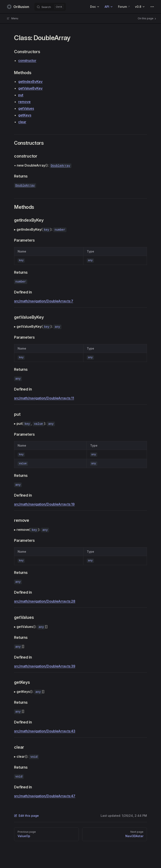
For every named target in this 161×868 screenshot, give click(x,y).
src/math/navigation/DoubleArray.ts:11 (44, 398)
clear (22, 122)
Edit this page (26, 816)
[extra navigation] (152, 7)
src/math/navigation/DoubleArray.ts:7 (44, 301)
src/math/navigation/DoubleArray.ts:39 (45, 666)
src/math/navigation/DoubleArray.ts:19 (44, 504)
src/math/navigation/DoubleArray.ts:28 (45, 601)
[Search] (50, 7)
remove (24, 102)
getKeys (25, 115)
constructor (27, 60)
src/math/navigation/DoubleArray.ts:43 (45, 731)
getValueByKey (30, 88)
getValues (26, 108)
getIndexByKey (30, 82)
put (21, 95)
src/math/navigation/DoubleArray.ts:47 (45, 796)
